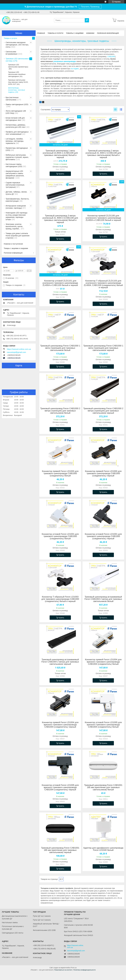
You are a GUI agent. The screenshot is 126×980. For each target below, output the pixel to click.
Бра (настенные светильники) (12, 99)
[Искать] (87, 20)
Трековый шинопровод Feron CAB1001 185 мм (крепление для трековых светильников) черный (60, 850)
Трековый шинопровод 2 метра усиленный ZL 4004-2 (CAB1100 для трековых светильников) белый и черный (103, 154)
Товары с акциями (75, 33)
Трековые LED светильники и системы (17, 60)
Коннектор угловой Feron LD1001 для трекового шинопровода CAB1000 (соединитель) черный (103, 536)
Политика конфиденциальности (84, 970)
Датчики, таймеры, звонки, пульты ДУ (16, 193)
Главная (41, 33)
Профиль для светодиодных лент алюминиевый (17, 133)
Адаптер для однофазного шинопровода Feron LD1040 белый (103, 849)
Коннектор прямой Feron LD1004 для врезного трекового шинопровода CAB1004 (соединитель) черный (60, 725)
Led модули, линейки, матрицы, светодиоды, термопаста (15, 141)
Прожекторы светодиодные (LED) (17, 149)
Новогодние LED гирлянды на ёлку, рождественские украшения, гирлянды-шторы (16, 216)
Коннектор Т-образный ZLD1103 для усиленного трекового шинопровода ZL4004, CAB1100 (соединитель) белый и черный (103, 284)
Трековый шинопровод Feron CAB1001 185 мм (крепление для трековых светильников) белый (103, 787)
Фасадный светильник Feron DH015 (78, 935)
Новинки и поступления (13, 244)
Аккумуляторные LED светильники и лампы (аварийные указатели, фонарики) (15, 175)
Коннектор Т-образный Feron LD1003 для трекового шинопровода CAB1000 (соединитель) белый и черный (60, 599)
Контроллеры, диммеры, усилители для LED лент (16, 126)
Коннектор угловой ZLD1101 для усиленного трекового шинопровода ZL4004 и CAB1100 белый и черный (60, 283)
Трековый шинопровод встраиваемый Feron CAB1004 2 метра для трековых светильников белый (103, 599)
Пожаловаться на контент (63, 970)
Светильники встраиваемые (11, 53)
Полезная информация (108, 33)
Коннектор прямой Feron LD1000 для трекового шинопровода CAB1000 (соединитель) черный (103, 474)
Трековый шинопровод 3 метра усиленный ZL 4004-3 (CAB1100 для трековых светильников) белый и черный (60, 219)
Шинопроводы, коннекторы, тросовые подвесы (17, 90)
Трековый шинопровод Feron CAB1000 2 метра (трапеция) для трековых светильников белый (60, 411)
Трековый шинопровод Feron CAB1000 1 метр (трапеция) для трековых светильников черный (103, 348)
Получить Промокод (90, 7)
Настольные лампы (10, 922)
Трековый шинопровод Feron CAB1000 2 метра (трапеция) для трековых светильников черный (103, 411)
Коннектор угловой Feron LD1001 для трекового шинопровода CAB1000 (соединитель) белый (60, 536)
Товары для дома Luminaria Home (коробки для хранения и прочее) (17, 236)
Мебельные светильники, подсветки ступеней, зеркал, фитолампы (17, 157)
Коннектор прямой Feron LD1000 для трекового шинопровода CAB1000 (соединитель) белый (60, 474)
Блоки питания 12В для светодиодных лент (15, 119)
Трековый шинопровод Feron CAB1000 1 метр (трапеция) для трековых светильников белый (60, 348)
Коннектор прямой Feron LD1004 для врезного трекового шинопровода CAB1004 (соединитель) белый (103, 662)
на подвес (75, 69)
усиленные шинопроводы (65, 61)
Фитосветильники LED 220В (44, 930)
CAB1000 (111, 57)
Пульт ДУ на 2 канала (42, 916)
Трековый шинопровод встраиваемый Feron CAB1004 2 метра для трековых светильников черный (60, 662)
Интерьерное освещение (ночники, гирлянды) (16, 207)
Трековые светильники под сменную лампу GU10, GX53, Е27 (18, 82)
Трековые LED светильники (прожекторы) (18, 66)
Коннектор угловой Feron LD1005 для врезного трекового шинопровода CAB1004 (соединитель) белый (103, 725)
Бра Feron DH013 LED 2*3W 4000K (78, 931)
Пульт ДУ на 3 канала (42, 920)
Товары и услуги (55, 33)
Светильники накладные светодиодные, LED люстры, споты (17, 45)
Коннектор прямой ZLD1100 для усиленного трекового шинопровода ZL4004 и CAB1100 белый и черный (103, 218)
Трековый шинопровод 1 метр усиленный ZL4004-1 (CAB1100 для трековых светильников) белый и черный (60, 154)
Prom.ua (74, 968)
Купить (61, 174)
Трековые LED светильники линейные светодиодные (17, 74)
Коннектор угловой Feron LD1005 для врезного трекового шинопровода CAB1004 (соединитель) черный (60, 787)
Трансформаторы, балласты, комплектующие (17, 200)
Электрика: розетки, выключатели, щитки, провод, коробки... (14, 226)
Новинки (90, 33)
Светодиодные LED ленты (13, 933)
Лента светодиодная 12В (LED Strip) (16, 112)
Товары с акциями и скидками (16, 248)
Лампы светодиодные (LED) (17, 104)
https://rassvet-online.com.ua (19, 349)
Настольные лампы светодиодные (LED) (14, 165)
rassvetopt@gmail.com (16, 352)
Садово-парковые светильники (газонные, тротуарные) (15, 185)
